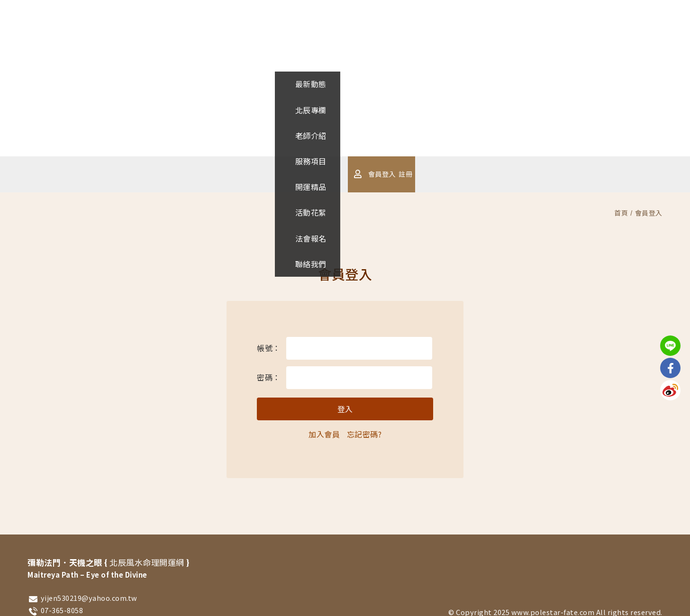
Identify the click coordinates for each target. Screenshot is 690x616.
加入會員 (324, 434)
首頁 (621, 213)
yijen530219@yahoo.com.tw (89, 598)
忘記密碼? (364, 434)
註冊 (546, 174)
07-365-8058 (62, 610)
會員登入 (518, 174)
